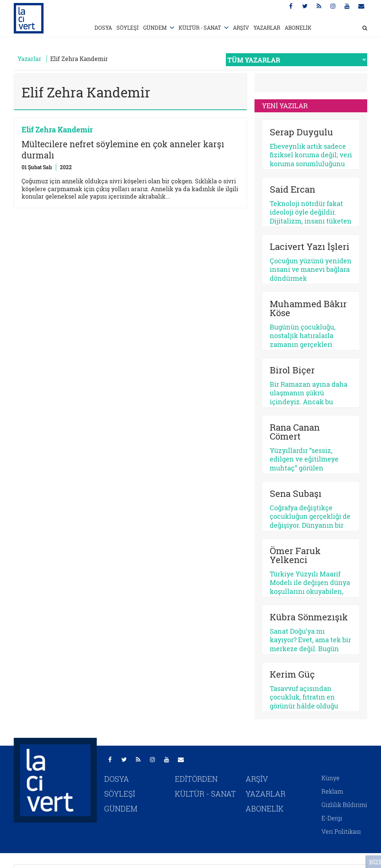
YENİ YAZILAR (285, 106)
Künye (331, 778)
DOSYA (103, 28)
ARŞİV (241, 28)
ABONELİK (298, 28)
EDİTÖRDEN (196, 779)
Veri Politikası (341, 831)
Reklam (332, 791)
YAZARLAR (267, 28)
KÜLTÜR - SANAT (200, 28)
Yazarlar (29, 59)
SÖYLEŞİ (128, 28)
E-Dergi (332, 818)
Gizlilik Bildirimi (344, 805)
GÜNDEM (155, 28)
